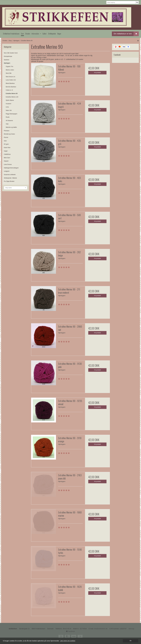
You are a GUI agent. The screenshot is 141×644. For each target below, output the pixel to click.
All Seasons (9, 121)
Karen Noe (7, 148)
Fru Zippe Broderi (9, 181)
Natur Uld (9, 110)
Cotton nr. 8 (9, 90)
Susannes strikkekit (10, 175)
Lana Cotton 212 (11, 80)
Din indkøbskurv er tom (126, 34)
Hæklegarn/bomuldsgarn (11, 168)
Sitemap (131, 629)
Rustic (8, 117)
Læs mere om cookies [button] (68, 641)
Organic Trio (10, 67)
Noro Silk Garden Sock (11, 53)
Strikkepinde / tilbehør (10, 178)
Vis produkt (97, 73)
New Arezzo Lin (11, 77)
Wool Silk (9, 73)
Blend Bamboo (10, 83)
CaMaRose (7, 154)
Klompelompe (8, 56)
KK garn (6, 144)
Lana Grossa (8, 164)
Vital (7, 124)
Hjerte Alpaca (10, 100)
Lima (7, 107)
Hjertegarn (7, 63)
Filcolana (7, 131)
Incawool (8, 104)
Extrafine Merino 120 (12, 97)
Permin (6, 137)
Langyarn (7, 171)
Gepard (6, 161)
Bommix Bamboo (11, 87)
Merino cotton (10, 70)
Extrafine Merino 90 (12, 94)
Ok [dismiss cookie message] (131, 641)
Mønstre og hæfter (11, 127)
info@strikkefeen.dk (101, 629)
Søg (137, 2)
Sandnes (6, 60)
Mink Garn (7, 158)
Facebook (70, 631)
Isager (6, 151)
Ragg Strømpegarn (12, 114)
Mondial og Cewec (9, 134)
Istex (5, 141)
